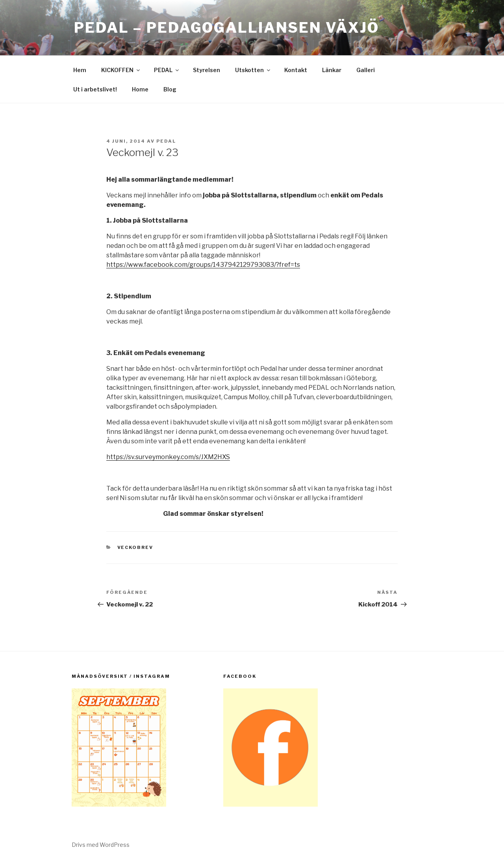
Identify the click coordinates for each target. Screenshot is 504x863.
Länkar (332, 70)
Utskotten (253, 70)
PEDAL (167, 70)
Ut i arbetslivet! (95, 89)
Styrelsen (207, 70)
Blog (170, 89)
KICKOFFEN (121, 70)
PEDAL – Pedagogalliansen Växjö (226, 28)
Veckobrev (135, 547)
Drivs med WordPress (101, 845)
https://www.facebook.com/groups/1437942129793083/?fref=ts (203, 265)
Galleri (366, 70)
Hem (80, 70)
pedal (166, 141)
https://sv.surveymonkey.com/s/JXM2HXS (168, 457)
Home (140, 89)
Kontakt (296, 70)
